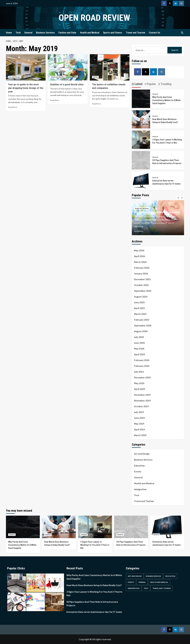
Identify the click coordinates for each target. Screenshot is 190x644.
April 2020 (139, 389)
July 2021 (139, 372)
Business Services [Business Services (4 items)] (153, 576)
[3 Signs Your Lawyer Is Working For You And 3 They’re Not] (141, 139)
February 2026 (142, 268)
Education (139, 466)
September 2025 (143, 291)
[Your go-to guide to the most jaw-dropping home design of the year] (26, 67)
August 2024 (141, 331)
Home (9, 33)
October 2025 (141, 285)
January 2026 (141, 274)
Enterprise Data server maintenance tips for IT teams (94, 612)
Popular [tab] (151, 84)
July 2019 (139, 412)
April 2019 (139, 429)
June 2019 (139, 418)
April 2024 (139, 354)
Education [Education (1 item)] (170, 576)
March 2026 (140, 262)
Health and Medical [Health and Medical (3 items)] (159, 582)
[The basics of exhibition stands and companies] (110, 67)
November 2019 (142, 401)
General (28, 33)
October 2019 (141, 406)
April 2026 (139, 256)
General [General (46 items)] (142, 582)
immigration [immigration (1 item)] (134, 588)
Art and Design (142, 454)
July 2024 (139, 337)
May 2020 (139, 383)
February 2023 (142, 366)
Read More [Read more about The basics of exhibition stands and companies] (97, 104)
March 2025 (140, 314)
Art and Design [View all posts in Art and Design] (14, 77)
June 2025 (139, 302)
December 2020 (142, 377)
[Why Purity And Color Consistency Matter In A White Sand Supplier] (141, 98)
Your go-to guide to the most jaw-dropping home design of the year (26, 88)
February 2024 (142, 360)
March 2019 (140, 435)
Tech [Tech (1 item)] (146, 588)
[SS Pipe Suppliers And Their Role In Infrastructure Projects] (141, 160)
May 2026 (139, 250)
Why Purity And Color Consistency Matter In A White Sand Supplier (166, 100)
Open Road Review (94, 18)
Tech (18, 33)
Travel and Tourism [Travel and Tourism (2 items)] (162, 588)
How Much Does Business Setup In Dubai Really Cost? (94, 585)
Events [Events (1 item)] (131, 582)
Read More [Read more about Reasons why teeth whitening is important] (139, 231)
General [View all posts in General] (155, 94)
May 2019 (139, 424)
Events (138, 471)
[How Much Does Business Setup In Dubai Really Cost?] (141, 119)
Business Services (45, 33)
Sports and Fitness (113, 33)
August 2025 (141, 297)
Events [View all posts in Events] (95, 77)
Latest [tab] (138, 84)
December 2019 (142, 395)
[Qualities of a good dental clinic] (68, 67)
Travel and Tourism (136, 33)
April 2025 (139, 308)
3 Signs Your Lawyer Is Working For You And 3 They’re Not (95, 545)
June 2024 (139, 343)
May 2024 (139, 349)
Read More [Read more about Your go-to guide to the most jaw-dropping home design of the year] (13, 107)
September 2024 (143, 325)
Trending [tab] (166, 84)
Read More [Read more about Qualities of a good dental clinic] (55, 100)
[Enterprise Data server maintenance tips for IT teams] (141, 180)
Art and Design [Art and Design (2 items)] (135, 576)
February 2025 (142, 320)
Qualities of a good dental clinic (67, 84)
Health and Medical (90, 33)
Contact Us (155, 33)
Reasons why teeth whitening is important (157, 212)
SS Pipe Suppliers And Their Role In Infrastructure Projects (92, 604)
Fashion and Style (67, 33)
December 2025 (142, 279)
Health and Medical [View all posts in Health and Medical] (58, 77)
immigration (140, 489)
